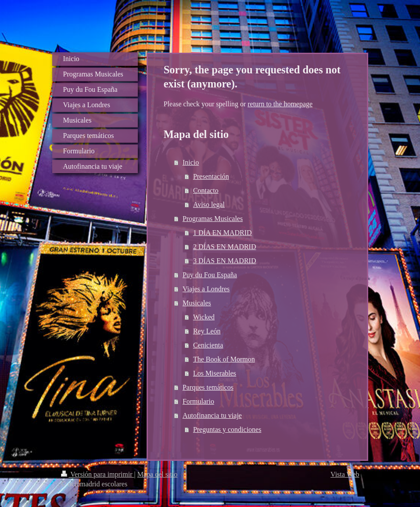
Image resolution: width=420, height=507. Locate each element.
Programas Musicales (213, 219)
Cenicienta (208, 345)
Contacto (206, 190)
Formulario (198, 401)
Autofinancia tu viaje (212, 415)
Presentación (211, 176)
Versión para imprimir (98, 474)
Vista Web (345, 474)
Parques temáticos (208, 387)
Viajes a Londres (206, 289)
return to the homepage (280, 104)
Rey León (207, 331)
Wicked (204, 317)
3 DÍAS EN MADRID (225, 261)
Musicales (197, 303)
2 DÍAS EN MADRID (225, 247)
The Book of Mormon (224, 359)
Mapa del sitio (158, 474)
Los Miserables (215, 373)
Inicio (191, 162)
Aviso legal (209, 205)
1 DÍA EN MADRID (223, 233)
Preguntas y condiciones (227, 429)
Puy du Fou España (210, 275)
